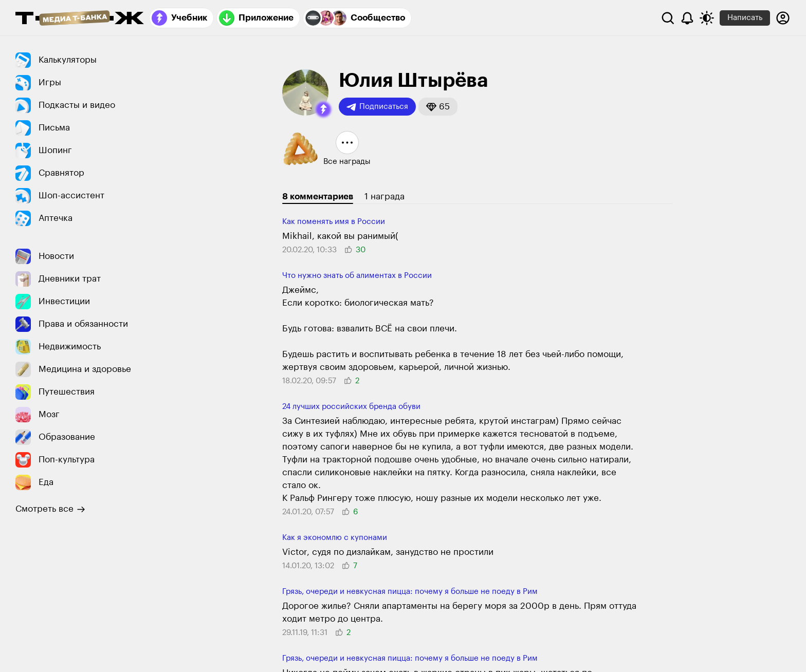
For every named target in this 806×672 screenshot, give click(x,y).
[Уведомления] (687, 18)
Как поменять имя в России (334, 222)
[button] (323, 109)
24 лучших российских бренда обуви (351, 407)
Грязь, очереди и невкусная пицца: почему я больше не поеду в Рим (410, 592)
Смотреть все (50, 509)
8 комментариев (318, 197)
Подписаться (377, 107)
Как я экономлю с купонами (335, 538)
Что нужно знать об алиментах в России (357, 276)
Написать (745, 18)
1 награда (384, 197)
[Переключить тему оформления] (707, 18)
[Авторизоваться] (783, 18)
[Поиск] (668, 18)
